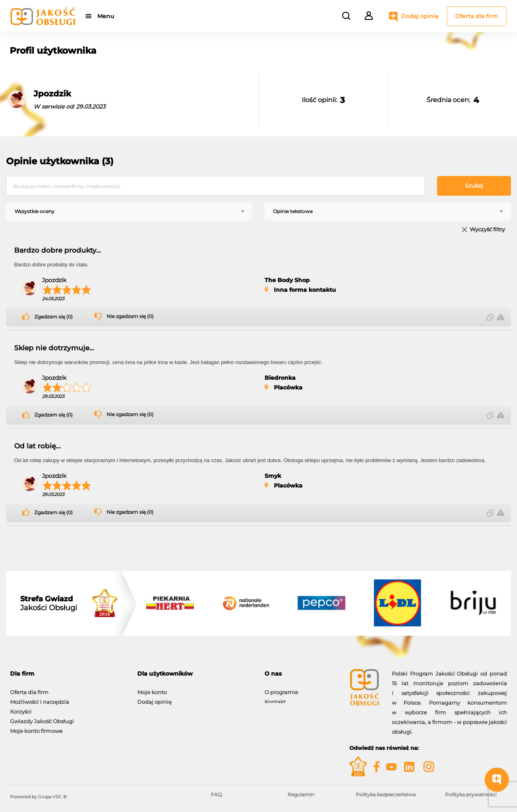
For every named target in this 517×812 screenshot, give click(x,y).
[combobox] (129, 211)
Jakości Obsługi (49, 603)
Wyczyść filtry (487, 230)
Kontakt (275, 698)
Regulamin (301, 794)
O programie (281, 688)
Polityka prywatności (471, 794)
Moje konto (152, 688)
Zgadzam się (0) (54, 317)
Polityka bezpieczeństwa (386, 794)
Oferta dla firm (477, 16)
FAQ (216, 794)
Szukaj (474, 186)
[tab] (68, 674)
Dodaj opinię (420, 16)
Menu (106, 16)
